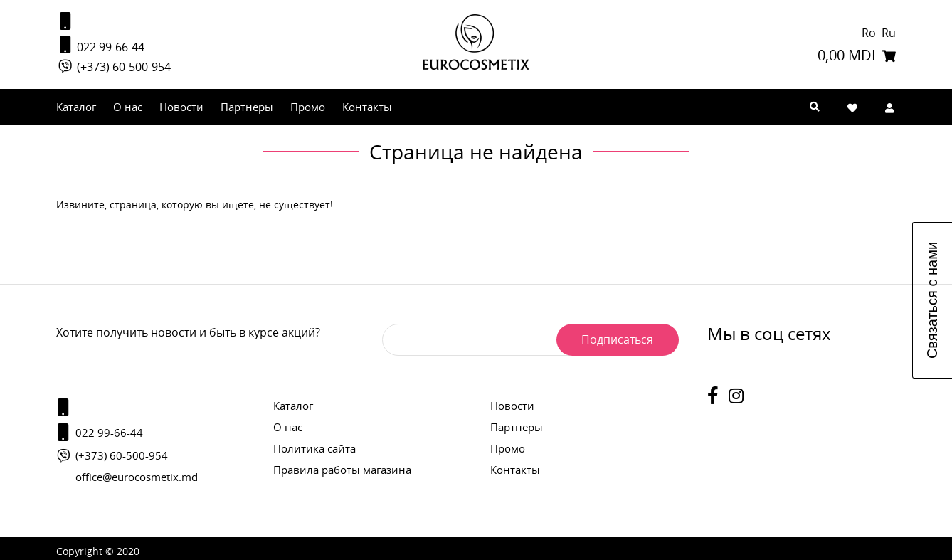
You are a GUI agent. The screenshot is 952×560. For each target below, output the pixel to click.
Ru (889, 34)
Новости (181, 110)
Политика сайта (314, 448)
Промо (308, 110)
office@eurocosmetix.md (137, 477)
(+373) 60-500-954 (113, 70)
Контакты (367, 110)
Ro (870, 34)
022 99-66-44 (100, 47)
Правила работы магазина (342, 470)
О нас (128, 110)
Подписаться (614, 339)
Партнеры (247, 110)
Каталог (76, 110)
